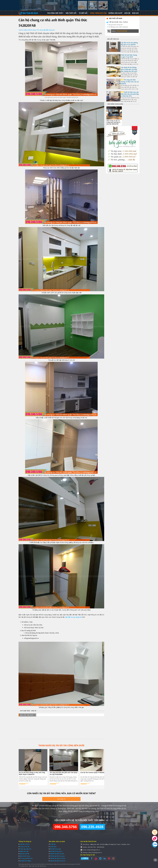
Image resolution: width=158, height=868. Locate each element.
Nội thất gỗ (71, 13)
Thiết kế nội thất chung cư (57, 856)
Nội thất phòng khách (56, 851)
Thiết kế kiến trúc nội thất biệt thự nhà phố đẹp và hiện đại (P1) (130, 94)
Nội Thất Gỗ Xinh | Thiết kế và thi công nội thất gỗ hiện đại (28, 13)
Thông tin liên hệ (24, 847)
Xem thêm (61, 799)
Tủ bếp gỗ (83, 13)
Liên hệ (127, 13)
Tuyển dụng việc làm (25, 849)
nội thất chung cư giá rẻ (73, 617)
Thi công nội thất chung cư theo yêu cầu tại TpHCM (130, 82)
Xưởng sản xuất (115, 13)
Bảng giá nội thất (24, 854)
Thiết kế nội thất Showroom (58, 861)
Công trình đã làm (98, 13)
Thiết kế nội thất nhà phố (57, 854)
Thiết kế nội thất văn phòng (57, 858)
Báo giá (135, 13)
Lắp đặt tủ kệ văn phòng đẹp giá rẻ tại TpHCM (129, 44)
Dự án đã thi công (25, 856)
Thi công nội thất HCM (26, 858)
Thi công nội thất (55, 13)
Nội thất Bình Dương (25, 861)
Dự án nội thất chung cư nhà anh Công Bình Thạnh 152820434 (32, 774)
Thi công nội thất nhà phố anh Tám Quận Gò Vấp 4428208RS (64, 774)
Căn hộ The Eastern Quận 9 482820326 (94, 773)
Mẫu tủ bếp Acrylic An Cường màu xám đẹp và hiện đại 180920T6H (113, 122)
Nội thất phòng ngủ (55, 849)
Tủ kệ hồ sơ (53, 847)
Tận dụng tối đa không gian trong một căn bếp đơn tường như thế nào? (129, 69)
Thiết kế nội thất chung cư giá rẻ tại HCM (129, 56)
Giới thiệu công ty (24, 844)
